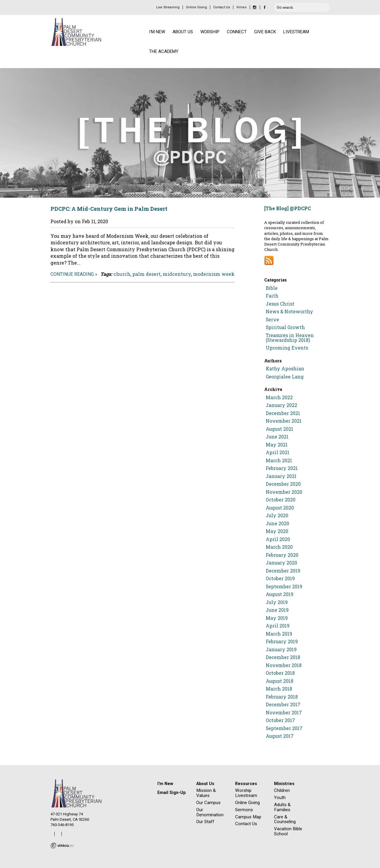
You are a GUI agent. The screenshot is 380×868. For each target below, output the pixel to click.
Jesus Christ (280, 304)
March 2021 (279, 460)
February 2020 (282, 555)
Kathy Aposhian (285, 369)
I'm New (165, 784)
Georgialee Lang (285, 377)
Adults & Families (282, 807)
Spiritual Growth (285, 327)
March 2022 (279, 397)
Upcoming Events (287, 348)
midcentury (177, 274)
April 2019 (278, 626)
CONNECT (237, 32)
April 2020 (278, 539)
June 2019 (277, 610)
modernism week (214, 274)
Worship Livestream (246, 793)
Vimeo (242, 7)
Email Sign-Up (171, 792)
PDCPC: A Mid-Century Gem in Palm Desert (109, 209)
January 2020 (281, 563)
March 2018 (279, 689)
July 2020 (277, 515)
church (122, 274)
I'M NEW (157, 32)
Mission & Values (206, 793)
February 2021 (282, 468)
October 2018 (280, 673)
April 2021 (278, 452)
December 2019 (283, 571)
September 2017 (284, 728)
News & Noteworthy (289, 312)
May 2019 (277, 618)
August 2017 (280, 736)
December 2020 (283, 484)
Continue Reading (72, 274)
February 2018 (282, 697)
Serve (272, 320)
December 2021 (283, 413)
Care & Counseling (285, 819)
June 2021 (277, 437)
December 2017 (283, 705)
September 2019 (284, 586)
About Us (205, 784)
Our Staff (205, 822)
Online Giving (196, 7)
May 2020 (277, 531)
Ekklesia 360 (62, 846)
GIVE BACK (265, 32)
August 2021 (280, 429)
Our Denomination (210, 812)
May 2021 (277, 445)
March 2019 (279, 634)
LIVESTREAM (296, 32)
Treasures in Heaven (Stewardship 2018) (290, 338)
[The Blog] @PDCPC (288, 208)
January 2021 (281, 476)
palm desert (147, 274)
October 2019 (280, 578)
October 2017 (280, 720)
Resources (246, 784)
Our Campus (208, 803)
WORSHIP (210, 32)
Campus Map (248, 817)
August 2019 (280, 594)
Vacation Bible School (288, 831)
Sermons (244, 810)
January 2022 (281, 405)
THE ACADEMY (164, 51)
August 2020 (280, 508)
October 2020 (281, 500)
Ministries (284, 784)
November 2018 (284, 665)
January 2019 (281, 650)
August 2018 (280, 681)
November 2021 (284, 421)
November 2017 (284, 713)
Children (282, 790)
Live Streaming (168, 7)
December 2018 (283, 657)
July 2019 (277, 602)
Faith (272, 296)
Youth (280, 798)
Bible (272, 288)
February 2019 (282, 641)
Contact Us (222, 7)
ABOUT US (183, 32)
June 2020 (277, 523)
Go (279, 7)
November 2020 (284, 492)
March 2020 (279, 547)
